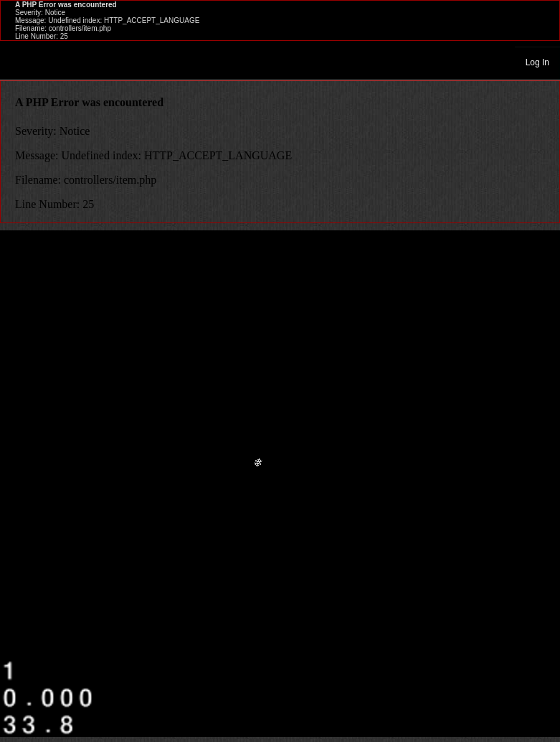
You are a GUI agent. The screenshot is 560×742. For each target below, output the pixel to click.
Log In (537, 62)
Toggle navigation (17, 62)
